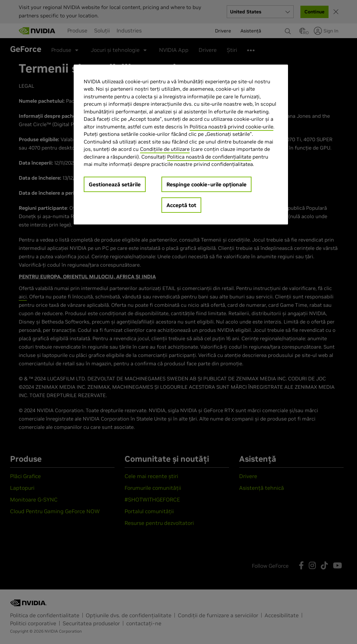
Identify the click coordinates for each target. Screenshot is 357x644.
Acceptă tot (181, 205)
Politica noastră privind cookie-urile (231, 127)
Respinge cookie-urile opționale (206, 184)
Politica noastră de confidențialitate (209, 157)
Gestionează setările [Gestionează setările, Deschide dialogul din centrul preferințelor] (115, 184)
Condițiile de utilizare (165, 149)
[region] (181, 145)
